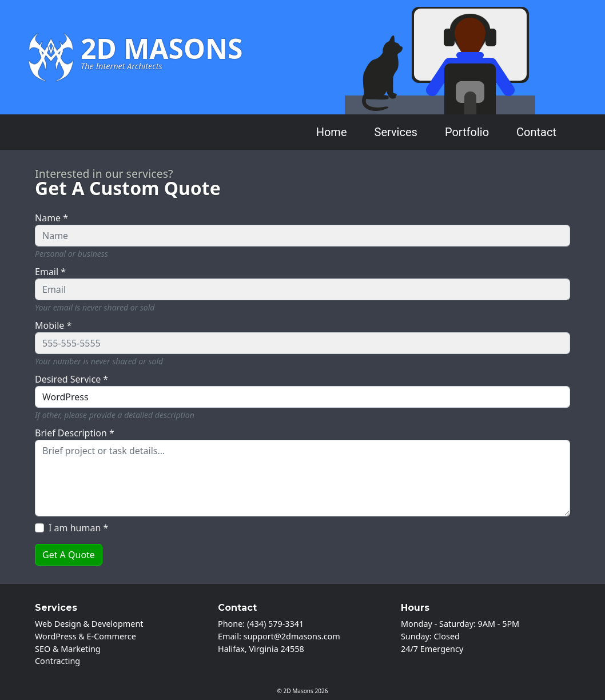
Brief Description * (75, 433)
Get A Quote (69, 555)
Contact (536, 132)
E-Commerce (112, 636)
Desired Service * (71, 379)
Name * (51, 218)
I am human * (78, 528)
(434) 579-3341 (275, 624)
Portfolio (467, 132)
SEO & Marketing (68, 649)
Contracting (57, 661)
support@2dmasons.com (292, 636)
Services (396, 132)
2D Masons (298, 691)
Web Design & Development (89, 624)
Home (332, 132)
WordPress (56, 636)
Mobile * (53, 325)
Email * (50, 272)
